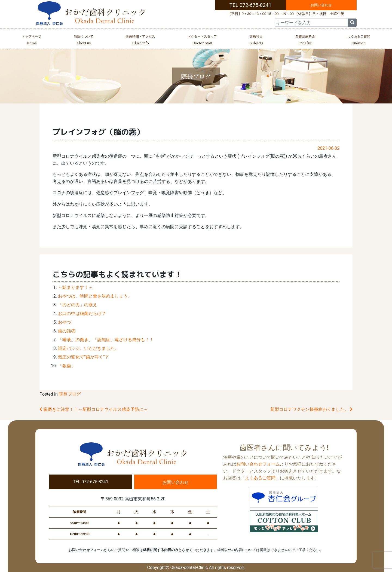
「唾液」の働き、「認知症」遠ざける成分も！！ (106, 340)
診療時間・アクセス (140, 40)
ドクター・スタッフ (202, 40)
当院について (84, 40)
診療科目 (256, 40)
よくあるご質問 (359, 40)
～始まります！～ (75, 287)
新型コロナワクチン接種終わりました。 (311, 409)
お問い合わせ (321, 5)
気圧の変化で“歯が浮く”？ (83, 357)
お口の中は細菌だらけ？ (82, 313)
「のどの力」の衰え (78, 305)
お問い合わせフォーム (258, 464)
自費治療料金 (305, 40)
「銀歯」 (67, 366)
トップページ (32, 40)
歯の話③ (67, 331)
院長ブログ (70, 394)
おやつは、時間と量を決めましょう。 (95, 296)
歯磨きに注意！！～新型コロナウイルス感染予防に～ (94, 409)
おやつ (65, 322)
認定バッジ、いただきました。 (88, 348)
